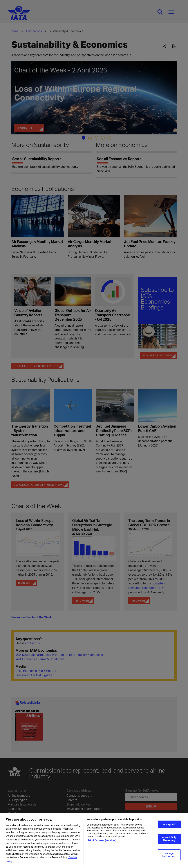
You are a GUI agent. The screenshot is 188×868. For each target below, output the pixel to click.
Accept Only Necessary (169, 842)
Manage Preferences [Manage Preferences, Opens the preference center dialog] (169, 857)
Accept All (169, 827)
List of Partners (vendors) (101, 843)
